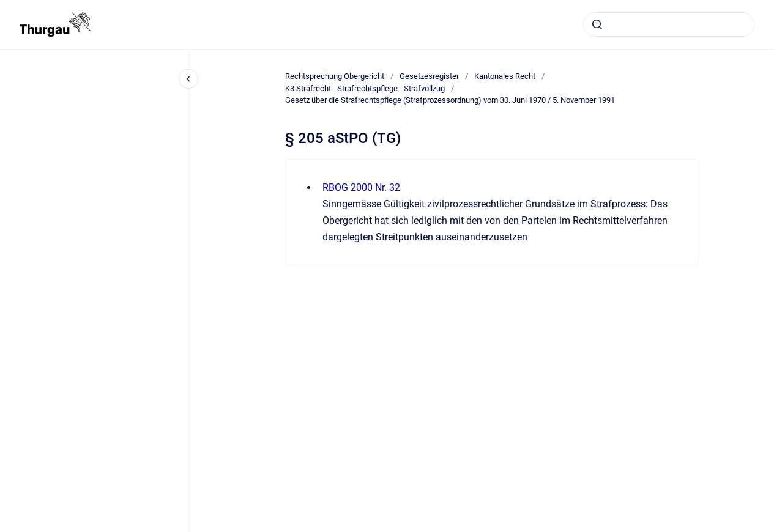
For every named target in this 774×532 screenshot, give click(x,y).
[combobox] (669, 24)
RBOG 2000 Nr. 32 (361, 187)
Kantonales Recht (505, 76)
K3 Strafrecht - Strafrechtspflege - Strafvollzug (365, 88)
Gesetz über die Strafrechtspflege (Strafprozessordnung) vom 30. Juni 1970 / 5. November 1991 (450, 100)
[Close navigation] (188, 79)
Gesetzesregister (429, 76)
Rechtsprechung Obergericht (335, 76)
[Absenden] (597, 24)
